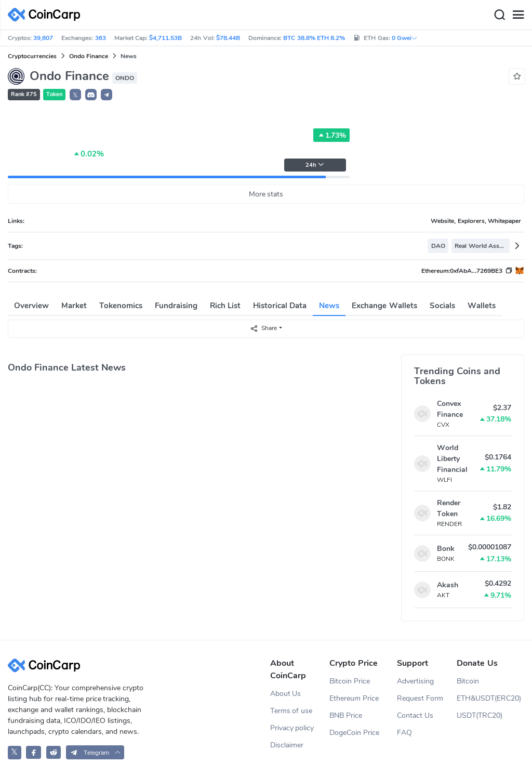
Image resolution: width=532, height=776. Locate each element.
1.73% (331, 135)
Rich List (225, 306)
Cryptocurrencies (32, 56)
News (329, 306)
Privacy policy (292, 728)
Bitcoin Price (350, 681)
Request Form (420, 698)
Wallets (482, 306)
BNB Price (346, 715)
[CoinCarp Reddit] (54, 752)
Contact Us (415, 715)
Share (263, 328)
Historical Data (280, 306)
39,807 (43, 38)
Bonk (446, 549)
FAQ (404, 733)
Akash (448, 585)
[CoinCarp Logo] (47, 15)
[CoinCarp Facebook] (34, 752)
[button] (91, 95)
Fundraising (176, 306)
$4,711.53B (165, 38)
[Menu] (518, 15)
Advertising (415, 681)
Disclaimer (287, 745)
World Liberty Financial (452, 459)
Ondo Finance (89, 56)
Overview (31, 306)
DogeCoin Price (354, 733)
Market (74, 306)
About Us (286, 694)
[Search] (499, 15)
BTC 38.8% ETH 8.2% (314, 38)
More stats (266, 194)
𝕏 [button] (75, 95)
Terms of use (291, 711)
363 (101, 38)
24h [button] (315, 165)
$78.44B (228, 38)
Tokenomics (121, 306)
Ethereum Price (354, 698)
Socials (442, 306)
